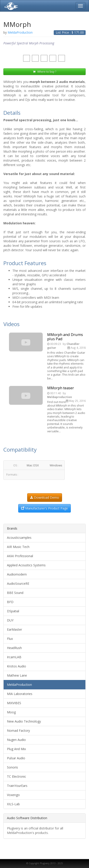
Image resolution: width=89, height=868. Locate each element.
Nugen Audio (16, 740)
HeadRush (14, 648)
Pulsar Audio (16, 758)
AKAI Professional (20, 556)
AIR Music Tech (18, 547)
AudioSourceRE (18, 583)
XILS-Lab (13, 804)
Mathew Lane (17, 675)
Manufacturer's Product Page (44, 508)
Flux (10, 639)
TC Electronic (17, 776)
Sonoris (12, 767)
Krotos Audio (17, 666)
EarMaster (14, 629)
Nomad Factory (18, 731)
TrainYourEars (17, 786)
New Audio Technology (24, 721)
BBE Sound (15, 593)
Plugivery (10, 6)
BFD (10, 602)
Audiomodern (17, 574)
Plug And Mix (16, 749)
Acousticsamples (19, 538)
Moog (11, 712)
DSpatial (13, 611)
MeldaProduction (19, 685)
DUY (10, 620)
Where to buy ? (45, 72)
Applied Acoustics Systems (26, 565)
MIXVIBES (14, 703)
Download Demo (45, 497)
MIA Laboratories (20, 694)
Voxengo (13, 795)
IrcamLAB (14, 657)
